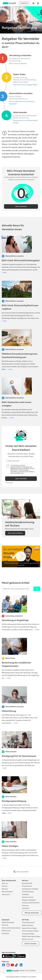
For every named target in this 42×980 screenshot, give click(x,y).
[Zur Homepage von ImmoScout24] (9, 4)
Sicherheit (5, 933)
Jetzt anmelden (21, 479)
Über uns (5, 883)
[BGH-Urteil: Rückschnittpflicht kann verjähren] (21, 302)
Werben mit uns (27, 939)
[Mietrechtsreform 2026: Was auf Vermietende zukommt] (21, 350)
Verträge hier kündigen (30, 889)
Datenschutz (6, 931)
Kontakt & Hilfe (27, 883)
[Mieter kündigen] (21, 840)
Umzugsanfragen (28, 934)
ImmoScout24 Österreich (31, 903)
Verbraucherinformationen (11, 928)
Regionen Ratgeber (29, 900)
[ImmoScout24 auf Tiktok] (17, 966)
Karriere (5, 886)
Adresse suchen (28, 897)
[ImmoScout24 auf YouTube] (12, 966)
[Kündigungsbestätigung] (21, 795)
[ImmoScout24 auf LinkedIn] (21, 966)
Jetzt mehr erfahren (15, 533)
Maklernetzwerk (28, 925)
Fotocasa (25, 906)
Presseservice (27, 886)
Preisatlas (25, 894)
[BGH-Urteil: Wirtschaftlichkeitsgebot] (21, 255)
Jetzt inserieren (21, 206)
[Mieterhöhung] (21, 705)
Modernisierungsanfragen (31, 936)
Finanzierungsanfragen (30, 931)
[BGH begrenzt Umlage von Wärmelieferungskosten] (21, 398)
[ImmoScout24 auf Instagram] (8, 966)
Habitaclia (26, 908)
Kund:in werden (31, 944)
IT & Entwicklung (28, 892)
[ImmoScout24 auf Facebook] (4, 966)
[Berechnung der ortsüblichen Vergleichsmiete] (21, 659)
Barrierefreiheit (7, 892)
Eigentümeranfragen (29, 928)
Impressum (6, 894)
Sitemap (5, 889)
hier (22, 473)
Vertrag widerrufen (32, 913)
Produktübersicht (28, 923)
